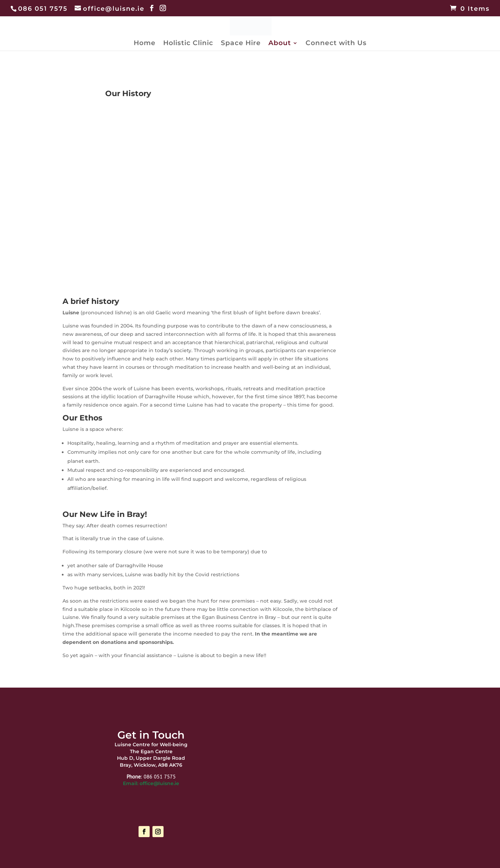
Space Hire (241, 44)
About (280, 44)
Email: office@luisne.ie (151, 783)
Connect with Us (336, 44)
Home (145, 44)
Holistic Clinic (188, 44)
